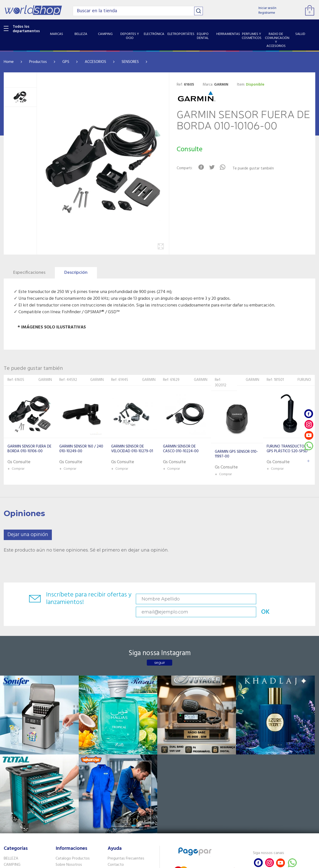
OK (286, 599)
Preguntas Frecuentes (126, 743)
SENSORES (130, 62)
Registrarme (267, 13)
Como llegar (66, 756)
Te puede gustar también (257, 169)
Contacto (116, 750)
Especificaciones (29, 273)
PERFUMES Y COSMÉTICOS (26, 789)
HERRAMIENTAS (17, 782)
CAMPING (12, 750)
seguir (160, 652)
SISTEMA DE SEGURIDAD (24, 814)
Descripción (76, 273)
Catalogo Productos (73, 743)
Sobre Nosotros (69, 750)
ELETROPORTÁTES (19, 769)
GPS (66, 62)
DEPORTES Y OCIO (19, 756)
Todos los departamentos (26, 29)
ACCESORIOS (95, 62)
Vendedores (118, 756)
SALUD (9, 807)
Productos (38, 62)
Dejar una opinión (28, 535)
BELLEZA (11, 743)
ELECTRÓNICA (15, 763)
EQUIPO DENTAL (18, 776)
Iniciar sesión (267, 8)
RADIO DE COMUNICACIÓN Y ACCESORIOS (28, 798)
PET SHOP (12, 827)
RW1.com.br (177, 862)
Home (9, 62)
